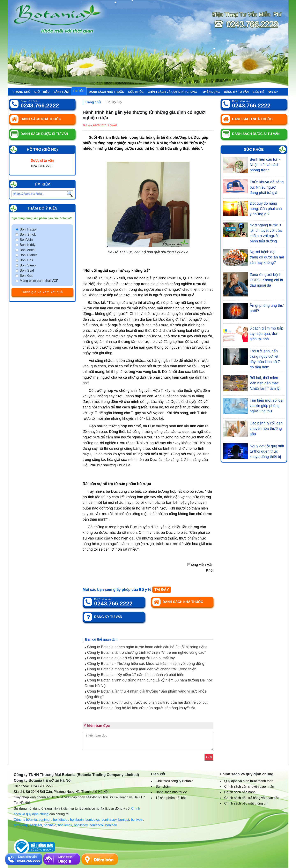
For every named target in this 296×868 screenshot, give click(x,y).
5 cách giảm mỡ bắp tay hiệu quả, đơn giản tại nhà (267, 334)
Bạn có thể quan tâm (101, 639)
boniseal (36, 825)
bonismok (65, 825)
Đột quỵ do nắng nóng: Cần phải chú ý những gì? (266, 209)
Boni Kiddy (28, 245)
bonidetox (93, 820)
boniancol (97, 825)
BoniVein (26, 240)
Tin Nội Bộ (114, 102)
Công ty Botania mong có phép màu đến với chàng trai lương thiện (140, 669)
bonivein (137, 820)
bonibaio (50, 825)
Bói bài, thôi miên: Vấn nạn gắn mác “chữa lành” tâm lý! (265, 383)
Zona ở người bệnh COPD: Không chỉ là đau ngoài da (266, 280)
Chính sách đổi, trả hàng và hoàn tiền (252, 798)
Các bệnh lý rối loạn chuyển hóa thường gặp (266, 429)
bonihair (111, 825)
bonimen (45, 820)
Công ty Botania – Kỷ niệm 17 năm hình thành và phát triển (134, 675)
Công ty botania (25, 820)
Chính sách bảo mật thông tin (246, 803)
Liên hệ (258, 92)
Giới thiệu (42, 92)
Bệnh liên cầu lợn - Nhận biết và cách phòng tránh (265, 165)
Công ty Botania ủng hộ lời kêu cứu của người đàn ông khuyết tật (140, 708)
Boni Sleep (28, 265)
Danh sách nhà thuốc (106, 92)
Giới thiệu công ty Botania (175, 781)
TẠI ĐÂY (162, 590)
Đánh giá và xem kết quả (42, 292)
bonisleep (21, 825)
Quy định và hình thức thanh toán (249, 781)
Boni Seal (27, 270)
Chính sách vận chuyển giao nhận (249, 787)
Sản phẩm (61, 92)
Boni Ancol (28, 250)
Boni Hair (27, 260)
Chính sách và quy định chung (172, 92)
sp (273, 92)
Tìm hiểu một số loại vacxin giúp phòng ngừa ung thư (267, 406)
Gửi (209, 757)
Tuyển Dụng (210, 92)
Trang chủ (22, 92)
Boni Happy (28, 229)
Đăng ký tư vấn (236, 92)
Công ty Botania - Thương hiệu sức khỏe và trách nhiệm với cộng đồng (145, 664)
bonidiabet (61, 820)
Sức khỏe (136, 92)
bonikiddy (81, 825)
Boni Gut (26, 276)
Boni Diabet (28, 255)
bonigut (124, 820)
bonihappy (109, 820)
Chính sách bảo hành (240, 792)
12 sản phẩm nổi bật (171, 798)
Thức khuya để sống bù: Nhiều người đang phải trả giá (267, 187)
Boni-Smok (28, 235)
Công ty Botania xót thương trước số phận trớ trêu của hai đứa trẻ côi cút (146, 702)
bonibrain (77, 820)
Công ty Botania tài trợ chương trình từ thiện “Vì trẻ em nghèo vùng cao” (145, 652)
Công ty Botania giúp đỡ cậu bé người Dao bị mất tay (130, 658)
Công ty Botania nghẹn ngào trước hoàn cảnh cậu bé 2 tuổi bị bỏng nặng (146, 647)
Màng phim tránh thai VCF (39, 281)
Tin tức (79, 91)
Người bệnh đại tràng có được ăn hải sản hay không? (267, 257)
